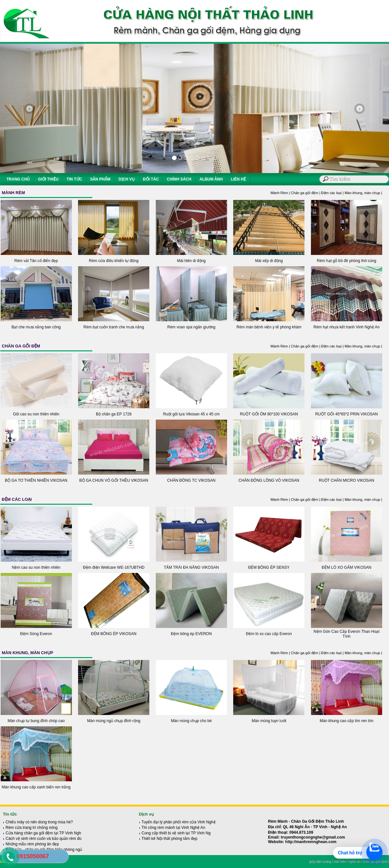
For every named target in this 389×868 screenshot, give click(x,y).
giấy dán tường (320, 862)
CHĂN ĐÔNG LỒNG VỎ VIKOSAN (269, 480)
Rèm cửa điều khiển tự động (114, 261)
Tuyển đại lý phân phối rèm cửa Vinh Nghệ (177, 822)
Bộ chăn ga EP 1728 (114, 414)
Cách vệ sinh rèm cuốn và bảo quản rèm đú (42, 839)
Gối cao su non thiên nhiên (36, 414)
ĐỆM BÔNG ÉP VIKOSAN (114, 634)
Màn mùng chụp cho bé (191, 721)
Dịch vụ (146, 814)
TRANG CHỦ (18, 179)
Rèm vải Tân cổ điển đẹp (36, 261)
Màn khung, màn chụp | (363, 193)
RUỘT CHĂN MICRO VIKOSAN (346, 480)
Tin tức (10, 814)
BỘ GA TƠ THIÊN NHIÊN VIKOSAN (36, 480)
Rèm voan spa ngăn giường (191, 327)
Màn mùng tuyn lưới (269, 721)
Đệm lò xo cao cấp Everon (269, 634)
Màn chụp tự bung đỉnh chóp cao (36, 721)
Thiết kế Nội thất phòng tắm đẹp (168, 839)
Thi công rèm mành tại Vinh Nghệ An (172, 828)
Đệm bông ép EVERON (191, 634)
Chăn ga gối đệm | (306, 193)
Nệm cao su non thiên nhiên (36, 567)
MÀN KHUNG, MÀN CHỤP (28, 653)
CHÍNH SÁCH (179, 179)
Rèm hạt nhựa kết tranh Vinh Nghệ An (347, 327)
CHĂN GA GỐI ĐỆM (21, 346)
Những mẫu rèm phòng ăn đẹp (31, 844)
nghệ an (355, 862)
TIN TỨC (74, 179)
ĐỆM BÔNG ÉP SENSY (269, 567)
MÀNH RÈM (14, 193)
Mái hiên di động (191, 261)
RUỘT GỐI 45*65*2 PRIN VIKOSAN (346, 414)
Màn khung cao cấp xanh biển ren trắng (36, 787)
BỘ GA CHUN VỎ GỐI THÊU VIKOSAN (114, 480)
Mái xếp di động (269, 261)
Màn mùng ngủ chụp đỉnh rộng (114, 721)
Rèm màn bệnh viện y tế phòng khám (269, 327)
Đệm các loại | (333, 193)
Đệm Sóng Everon (36, 634)
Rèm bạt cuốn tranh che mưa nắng (114, 327)
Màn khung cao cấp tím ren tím (347, 721)
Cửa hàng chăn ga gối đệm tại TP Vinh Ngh (42, 833)
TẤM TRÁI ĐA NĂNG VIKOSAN (191, 567)
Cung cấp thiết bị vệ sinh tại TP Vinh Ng (175, 833)
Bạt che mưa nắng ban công (36, 327)
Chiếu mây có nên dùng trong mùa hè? (38, 822)
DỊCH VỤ (127, 179)
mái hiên (340, 862)
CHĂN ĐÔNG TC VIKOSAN (191, 480)
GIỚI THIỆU (48, 179)
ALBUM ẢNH (211, 179)
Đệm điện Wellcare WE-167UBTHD (114, 567)
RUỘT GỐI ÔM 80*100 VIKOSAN (269, 414)
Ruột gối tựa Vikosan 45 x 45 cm (191, 414)
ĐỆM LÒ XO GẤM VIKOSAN (346, 567)
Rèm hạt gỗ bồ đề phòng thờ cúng (346, 261)
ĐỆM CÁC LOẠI (17, 499)
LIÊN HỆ (238, 179)
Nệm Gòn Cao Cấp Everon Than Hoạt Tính (347, 634)
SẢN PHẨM (100, 179)
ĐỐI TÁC (151, 179)
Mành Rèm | (281, 193)
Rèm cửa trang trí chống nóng (30, 828)
